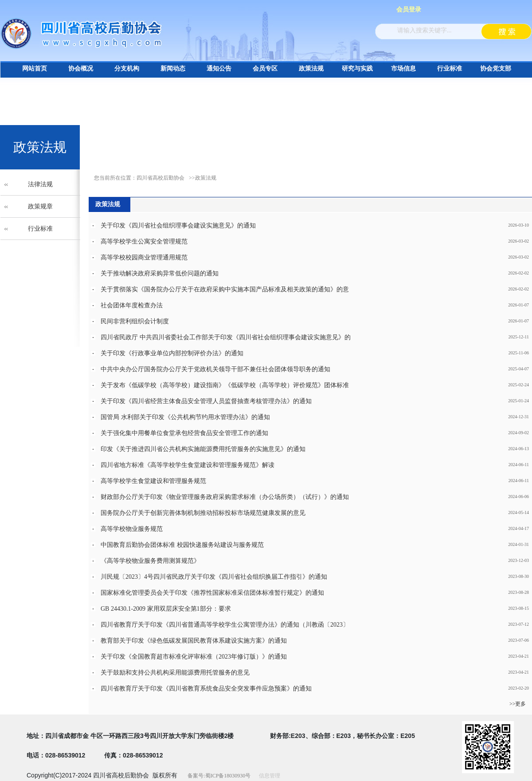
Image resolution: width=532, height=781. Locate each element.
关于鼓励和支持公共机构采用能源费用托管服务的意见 (175, 673)
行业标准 (450, 69)
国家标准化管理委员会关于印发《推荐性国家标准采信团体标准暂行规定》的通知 (212, 593)
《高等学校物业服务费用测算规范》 (150, 561)
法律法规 (40, 184)
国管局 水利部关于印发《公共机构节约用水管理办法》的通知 (185, 417)
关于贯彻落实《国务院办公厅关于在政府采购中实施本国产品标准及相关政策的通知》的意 (225, 289)
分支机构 (127, 69)
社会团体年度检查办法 (132, 305)
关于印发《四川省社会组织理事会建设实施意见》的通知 (178, 226)
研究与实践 (357, 69)
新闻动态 (173, 69)
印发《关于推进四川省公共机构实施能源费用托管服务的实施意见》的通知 (203, 449)
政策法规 (311, 69)
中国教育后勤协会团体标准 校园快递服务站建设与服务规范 (182, 545)
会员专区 (265, 69)
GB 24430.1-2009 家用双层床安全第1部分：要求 (166, 609)
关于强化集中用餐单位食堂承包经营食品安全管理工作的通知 (184, 433)
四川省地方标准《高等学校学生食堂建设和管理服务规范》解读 (188, 465)
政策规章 (40, 206)
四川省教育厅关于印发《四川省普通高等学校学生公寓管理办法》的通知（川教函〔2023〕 (225, 625)
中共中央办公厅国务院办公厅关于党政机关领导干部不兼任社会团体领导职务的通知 (215, 369)
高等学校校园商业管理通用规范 (144, 257)
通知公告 (219, 69)
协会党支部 (496, 69)
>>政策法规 (203, 178)
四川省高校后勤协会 (160, 178)
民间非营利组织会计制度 (135, 321)
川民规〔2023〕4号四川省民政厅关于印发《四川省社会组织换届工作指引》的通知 (214, 577)
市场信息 (403, 69)
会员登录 (409, 10)
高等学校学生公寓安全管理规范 (144, 241)
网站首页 (35, 69)
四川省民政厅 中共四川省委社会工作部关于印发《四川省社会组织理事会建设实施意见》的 (226, 337)
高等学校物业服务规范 (132, 529)
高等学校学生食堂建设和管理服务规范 (153, 481)
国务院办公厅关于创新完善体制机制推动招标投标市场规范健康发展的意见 (203, 513)
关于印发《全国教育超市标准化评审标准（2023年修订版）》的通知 (194, 657)
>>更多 (518, 704)
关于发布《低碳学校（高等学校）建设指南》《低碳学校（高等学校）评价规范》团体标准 (225, 385)
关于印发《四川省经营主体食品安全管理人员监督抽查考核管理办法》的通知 (206, 401)
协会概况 (81, 69)
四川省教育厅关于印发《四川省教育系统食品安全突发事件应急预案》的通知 (206, 689)
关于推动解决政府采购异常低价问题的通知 (160, 273)
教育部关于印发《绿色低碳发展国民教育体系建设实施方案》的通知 (194, 641)
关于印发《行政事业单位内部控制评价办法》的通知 (172, 353)
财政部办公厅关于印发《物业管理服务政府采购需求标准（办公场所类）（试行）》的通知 (225, 497)
